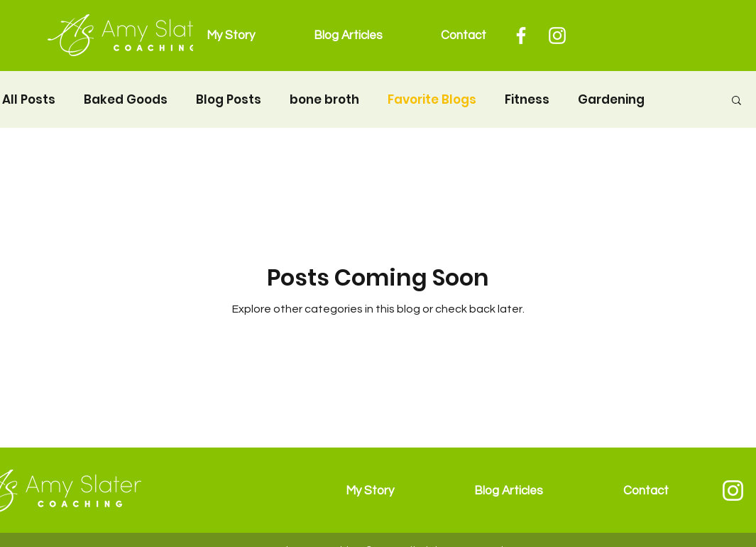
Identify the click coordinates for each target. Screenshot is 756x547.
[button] (736, 101)
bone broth (324, 100)
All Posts (29, 100)
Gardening (611, 100)
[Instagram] (557, 36)
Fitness (527, 100)
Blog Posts (229, 100)
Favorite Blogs (432, 100)
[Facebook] (521, 36)
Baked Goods (126, 100)
